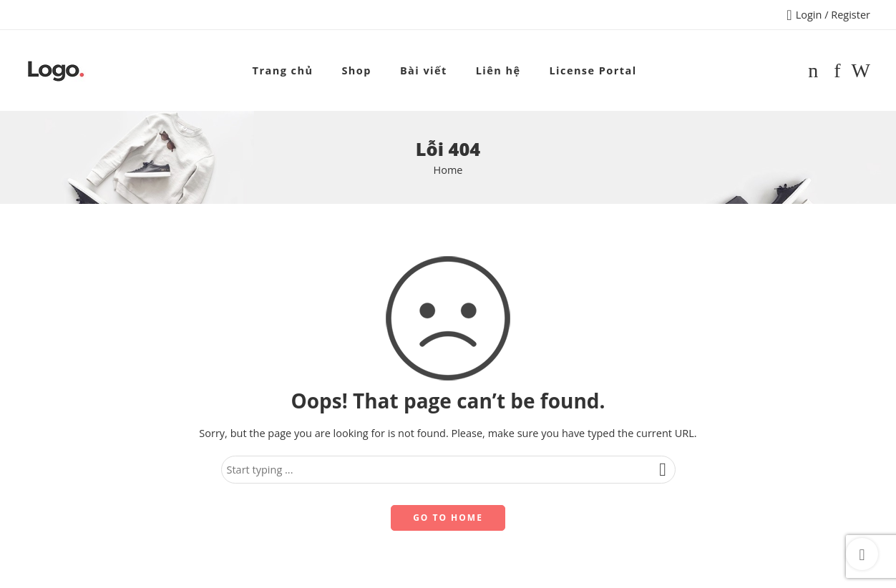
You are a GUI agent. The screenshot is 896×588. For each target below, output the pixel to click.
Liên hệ (498, 70)
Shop (356, 70)
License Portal (593, 70)
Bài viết (424, 70)
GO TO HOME (448, 518)
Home (448, 170)
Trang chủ (283, 70)
